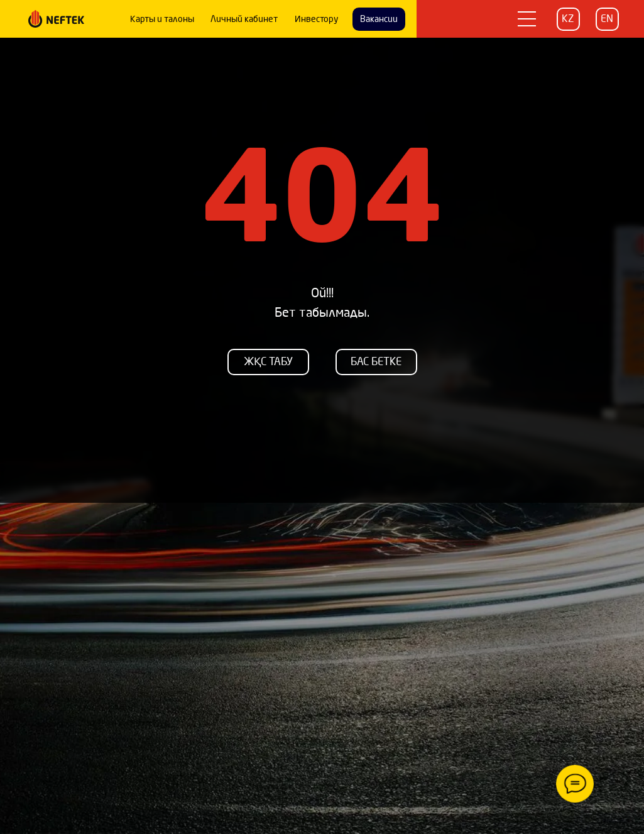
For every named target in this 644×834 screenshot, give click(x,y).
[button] (527, 19)
